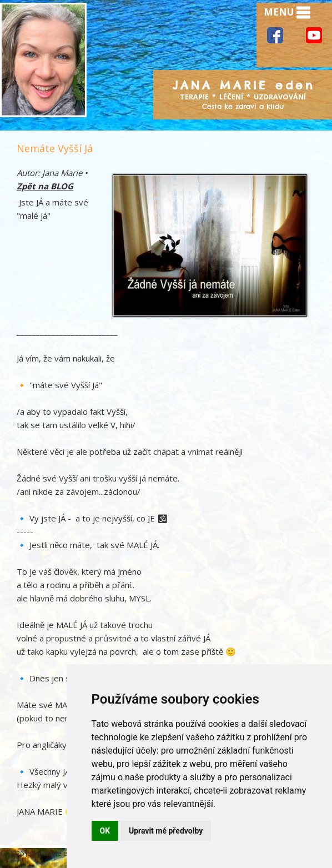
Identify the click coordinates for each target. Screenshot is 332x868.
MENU (287, 13)
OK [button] (105, 831)
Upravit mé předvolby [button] (166, 831)
